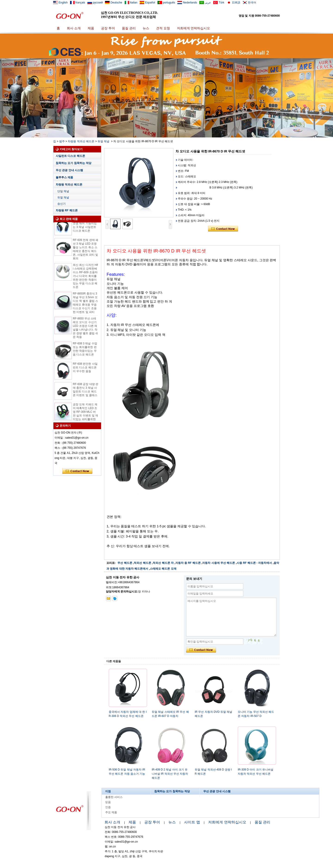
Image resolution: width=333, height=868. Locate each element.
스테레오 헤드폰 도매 (163, 569)
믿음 (108, 802)
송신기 (62, 204)
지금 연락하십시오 (77, 471)
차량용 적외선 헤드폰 (81, 141)
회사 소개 (74, 28)
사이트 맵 (192, 822)
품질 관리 (129, 28)
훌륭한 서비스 (114, 797)
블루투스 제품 (64, 177)
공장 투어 (108, 28)
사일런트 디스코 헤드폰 (70, 156)
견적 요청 (163, 28)
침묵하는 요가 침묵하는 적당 (74, 163)
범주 (62, 141)
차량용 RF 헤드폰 (67, 210)
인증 (108, 807)
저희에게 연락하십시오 (194, 28)
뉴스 (146, 28)
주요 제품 (111, 812)
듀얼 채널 (103, 141)
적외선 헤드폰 (142, 563)
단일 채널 (63, 191)
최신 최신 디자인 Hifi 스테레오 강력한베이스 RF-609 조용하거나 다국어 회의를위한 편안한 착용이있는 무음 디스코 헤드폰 (85, 278)
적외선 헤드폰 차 (163, 563)
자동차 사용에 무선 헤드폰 (219, 563)
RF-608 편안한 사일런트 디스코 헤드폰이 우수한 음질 (85, 370)
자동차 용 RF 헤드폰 (188, 563)
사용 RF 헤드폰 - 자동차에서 (254, 563)
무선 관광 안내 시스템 (69, 170)
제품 (91, 28)
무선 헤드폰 (125, 563)
